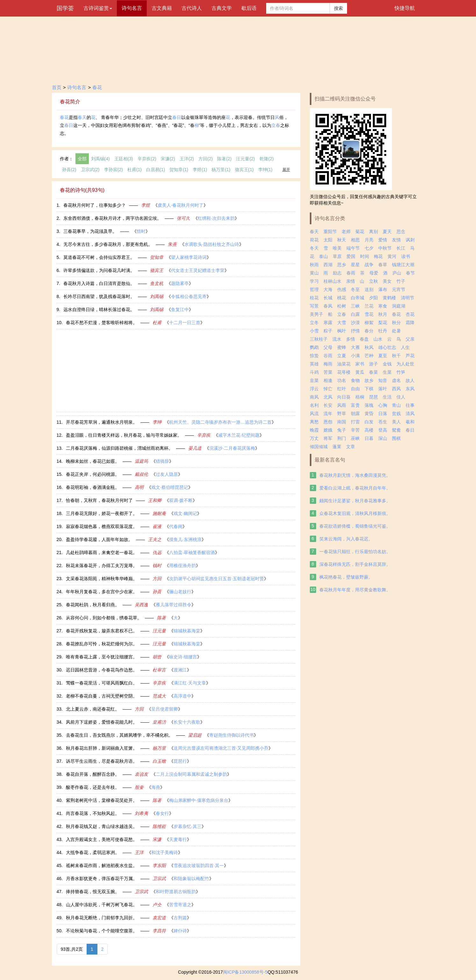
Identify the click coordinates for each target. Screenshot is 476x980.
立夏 (342, 356)
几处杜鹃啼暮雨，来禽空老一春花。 (102, 553)
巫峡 (355, 438)
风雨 (342, 405)
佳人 (401, 397)
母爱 (374, 273)
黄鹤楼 (389, 298)
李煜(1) (200, 170)
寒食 (383, 306)
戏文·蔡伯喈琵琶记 (170, 487)
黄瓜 (360, 372)
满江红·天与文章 (190, 683)
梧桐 (360, 397)
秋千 (396, 356)
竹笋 (401, 372)
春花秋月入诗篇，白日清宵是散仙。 (99, 283)
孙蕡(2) (69, 170)
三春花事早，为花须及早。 (90, 231)
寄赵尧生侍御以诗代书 (231, 735)
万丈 (314, 438)
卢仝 (157, 905)
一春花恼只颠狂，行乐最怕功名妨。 (355, 552)
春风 (328, 306)
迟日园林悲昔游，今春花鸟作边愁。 (102, 670)
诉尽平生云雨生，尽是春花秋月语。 (102, 761)
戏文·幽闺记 (185, 513)
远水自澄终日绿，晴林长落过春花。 (99, 309)
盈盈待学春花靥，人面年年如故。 (99, 539)
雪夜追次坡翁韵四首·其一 (199, 865)
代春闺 (176, 526)
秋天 (342, 240)
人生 (405, 347)
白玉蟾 (159, 761)
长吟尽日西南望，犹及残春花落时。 (99, 296)
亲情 (351, 281)
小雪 (314, 331)
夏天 (387, 232)
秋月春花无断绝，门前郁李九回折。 (102, 918)
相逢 (328, 380)
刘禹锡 (157, 296)
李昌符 (159, 931)
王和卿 (155, 500)
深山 (383, 438)
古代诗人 (192, 8)
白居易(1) (156, 170)
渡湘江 (180, 670)
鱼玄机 (157, 283)
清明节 (408, 298)
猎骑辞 (162, 461)
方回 (157, 579)
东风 (410, 389)
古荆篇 (180, 918)
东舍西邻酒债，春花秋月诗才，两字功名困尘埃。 (112, 218)
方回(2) (206, 159)
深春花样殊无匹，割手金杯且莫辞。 (355, 564)
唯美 (337, 248)
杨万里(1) (221, 170)
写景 (314, 306)
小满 (355, 356)
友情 (396, 240)
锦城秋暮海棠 (187, 631)
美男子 (316, 314)
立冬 (314, 323)
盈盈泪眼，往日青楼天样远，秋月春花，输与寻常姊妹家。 (124, 435)
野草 (342, 414)
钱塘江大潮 (403, 265)
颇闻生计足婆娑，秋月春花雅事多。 (355, 501)
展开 (286, 170)
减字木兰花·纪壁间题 (239, 435)
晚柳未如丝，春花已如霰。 (93, 461)
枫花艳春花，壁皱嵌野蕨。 (346, 577)
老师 (346, 232)
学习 (314, 281)
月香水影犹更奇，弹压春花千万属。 (102, 879)
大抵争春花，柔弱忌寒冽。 (93, 852)
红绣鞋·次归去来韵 (216, 218)
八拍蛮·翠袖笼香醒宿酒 (192, 553)
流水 (337, 339)
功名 (342, 380)
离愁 (314, 422)
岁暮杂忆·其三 (188, 826)
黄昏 (369, 414)
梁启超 (195, 735)
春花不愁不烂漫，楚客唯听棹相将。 (102, 323)
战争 (369, 265)
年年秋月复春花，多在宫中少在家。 (102, 592)
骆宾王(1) (244, 170)
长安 (328, 405)
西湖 (328, 265)
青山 (396, 405)
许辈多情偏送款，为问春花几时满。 (99, 270)
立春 (276, 125)
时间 (365, 256)
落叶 (383, 389)
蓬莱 (337, 447)
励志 (337, 273)
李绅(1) (265, 170)
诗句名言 (132, 8)
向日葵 (344, 397)
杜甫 (157, 323)
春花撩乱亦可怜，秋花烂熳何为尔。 (102, 644)
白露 (355, 314)
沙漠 (355, 323)
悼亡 (328, 389)
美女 (387, 281)
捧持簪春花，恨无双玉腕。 (93, 892)
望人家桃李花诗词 (189, 257)
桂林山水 (332, 281)
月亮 (369, 240)
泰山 (323, 256)
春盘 (364, 339)
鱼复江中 (180, 309)
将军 (328, 438)
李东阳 (159, 865)
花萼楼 (344, 372)
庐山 (397, 273)
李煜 (146, 205)
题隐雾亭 (180, 283)
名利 (314, 405)
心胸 (383, 405)
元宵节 (399, 289)
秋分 (396, 323)
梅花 (378, 256)
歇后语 (249, 8)
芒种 (369, 356)
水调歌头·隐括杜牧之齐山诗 (212, 244)
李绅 (157, 422)
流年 (328, 414)
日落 (383, 414)
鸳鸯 (396, 430)
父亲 (410, 339)
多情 (351, 339)
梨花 (383, 323)
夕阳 (373, 298)
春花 (97, 87)
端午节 (353, 248)
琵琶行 (180, 761)
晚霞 (314, 430)
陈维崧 (159, 826)
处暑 (396, 331)
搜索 (338, 8)
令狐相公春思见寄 (189, 296)
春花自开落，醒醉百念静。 (93, 774)
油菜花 (344, 364)
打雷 (355, 422)
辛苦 (355, 430)
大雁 (355, 347)
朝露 (355, 414)
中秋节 (385, 248)
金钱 (387, 364)
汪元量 (159, 631)
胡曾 (157, 657)
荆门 (342, 438)
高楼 (369, 430)
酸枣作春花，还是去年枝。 (93, 787)
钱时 (157, 566)
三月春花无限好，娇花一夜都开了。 (102, 513)
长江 (401, 248)
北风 (328, 397)
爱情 (383, 240)
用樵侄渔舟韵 (182, 566)
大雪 (342, 323)
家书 (360, 364)
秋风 (369, 347)
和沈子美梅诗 (165, 852)
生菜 (387, 372)
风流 (314, 414)
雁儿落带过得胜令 (174, 605)
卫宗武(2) (90, 170)
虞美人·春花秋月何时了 (181, 205)
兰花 (369, 306)
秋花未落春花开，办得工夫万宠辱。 (102, 566)
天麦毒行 (178, 839)
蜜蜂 (342, 347)
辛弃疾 (204, 435)
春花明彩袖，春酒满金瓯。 (93, 487)
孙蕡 (157, 592)
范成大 (159, 696)
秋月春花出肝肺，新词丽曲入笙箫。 (102, 748)
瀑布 (383, 289)
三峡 (355, 306)
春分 (369, 331)
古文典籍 (162, 8)
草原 (337, 256)
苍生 (383, 422)
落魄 (369, 405)
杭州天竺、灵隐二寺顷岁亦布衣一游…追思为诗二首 (220, 422)
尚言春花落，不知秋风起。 (93, 813)
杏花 (410, 314)
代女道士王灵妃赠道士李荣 (198, 270)
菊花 (360, 232)
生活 (387, 397)
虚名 (396, 380)
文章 (351, 447)
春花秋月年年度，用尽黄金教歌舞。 (355, 590)
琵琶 (373, 397)
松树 (342, 306)
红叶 (342, 389)
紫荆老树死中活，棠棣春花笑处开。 (102, 800)
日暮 (369, 438)
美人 (396, 422)
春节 (410, 273)
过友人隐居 (167, 474)
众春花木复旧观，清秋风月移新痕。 (355, 513)
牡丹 (383, 331)
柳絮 (369, 323)
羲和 (410, 422)
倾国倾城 (319, 447)
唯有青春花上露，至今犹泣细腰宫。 (102, 657)
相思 (355, 240)
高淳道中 (182, 696)
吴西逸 (141, 605)
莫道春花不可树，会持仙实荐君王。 (99, 257)
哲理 (314, 289)
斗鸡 (314, 372)
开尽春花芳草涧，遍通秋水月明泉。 (102, 422)
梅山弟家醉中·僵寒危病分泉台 (199, 800)
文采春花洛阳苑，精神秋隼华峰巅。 (102, 579)
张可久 (183, 218)
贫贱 (396, 414)
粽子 (328, 331)
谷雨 (328, 356)
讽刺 (410, 240)
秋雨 (314, 265)
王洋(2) (187, 159)
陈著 (161, 618)
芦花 (410, 356)
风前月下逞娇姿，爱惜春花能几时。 (102, 722)
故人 (410, 380)
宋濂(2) (168, 159)
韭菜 (314, 380)
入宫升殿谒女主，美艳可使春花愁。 (102, 839)
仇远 (157, 553)
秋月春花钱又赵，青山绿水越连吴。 (102, 826)
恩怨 (328, 422)
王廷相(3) (124, 159)
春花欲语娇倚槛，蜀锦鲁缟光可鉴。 (355, 526)
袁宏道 (159, 918)
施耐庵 (159, 513)
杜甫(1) (135, 170)
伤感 (342, 289)
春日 (177, 117)
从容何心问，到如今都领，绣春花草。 (104, 618)
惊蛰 (314, 356)
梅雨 (328, 364)
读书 (406, 256)
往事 (410, 405)
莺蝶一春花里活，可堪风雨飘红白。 (102, 683)
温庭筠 (141, 461)
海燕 (156, 787)
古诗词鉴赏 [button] (98, 8)
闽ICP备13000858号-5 (245, 972)
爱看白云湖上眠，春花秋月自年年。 (355, 488)
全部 (82, 159)
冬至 (355, 289)
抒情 (355, 331)
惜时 (141, 231)
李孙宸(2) (114, 170)
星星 (355, 265)
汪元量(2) (245, 159)
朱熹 (172, 244)
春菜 (373, 372)
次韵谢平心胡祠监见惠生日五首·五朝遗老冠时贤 (217, 579)
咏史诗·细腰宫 (183, 657)
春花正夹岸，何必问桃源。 (93, 474)
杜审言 (159, 670)
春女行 (162, 813)
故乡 (369, 380)
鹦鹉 (314, 347)
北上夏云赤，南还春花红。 (93, 709)
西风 (396, 389)
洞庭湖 (399, 306)
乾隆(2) (267, 159)
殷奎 (139, 787)
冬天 (314, 248)
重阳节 (330, 232)
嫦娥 (328, 430)
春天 (82, 117)
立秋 (373, 281)
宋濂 (157, 839)
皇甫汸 (159, 722)
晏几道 (195, 448)
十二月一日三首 (185, 323)
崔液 (157, 526)
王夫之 (155, 539)
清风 (410, 414)
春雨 (351, 273)
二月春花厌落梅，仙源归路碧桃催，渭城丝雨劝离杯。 (119, 448)
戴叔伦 (141, 474)
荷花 (314, 240)
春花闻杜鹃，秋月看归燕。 (93, 605)
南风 (314, 397)
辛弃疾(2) (147, 159)
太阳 (328, 240)
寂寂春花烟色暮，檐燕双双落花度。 (102, 526)
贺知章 (157, 257)
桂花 (314, 298)
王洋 (139, 852)
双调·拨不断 (181, 500)
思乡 (342, 265)
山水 (378, 339)
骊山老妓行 (180, 592)
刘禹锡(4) (100, 159)
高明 (139, 487)
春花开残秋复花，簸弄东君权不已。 (102, 631)
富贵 (355, 405)
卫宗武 (159, 879)
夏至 (383, 356)
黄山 (314, 273)
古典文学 (222, 8)
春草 (383, 265)
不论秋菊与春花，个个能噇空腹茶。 (102, 931)
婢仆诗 (180, 931)
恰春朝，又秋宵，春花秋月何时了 (99, 500)
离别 (373, 232)
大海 (328, 289)
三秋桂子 (319, 339)
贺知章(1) (179, 170)
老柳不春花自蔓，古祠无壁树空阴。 (102, 696)
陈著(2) (224, 159)
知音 (383, 380)
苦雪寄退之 (180, 905)
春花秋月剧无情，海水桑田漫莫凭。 (355, 475)
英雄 (314, 364)
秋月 (383, 314)
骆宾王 (157, 270)
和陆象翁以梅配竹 (191, 879)
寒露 (328, 323)
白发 (369, 422)
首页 (57, 87)
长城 (328, 298)
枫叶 (342, 331)
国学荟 (65, 8)
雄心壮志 (387, 347)
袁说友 (141, 774)
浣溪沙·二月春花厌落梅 (232, 448)
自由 (355, 389)
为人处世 (405, 364)
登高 (383, 430)
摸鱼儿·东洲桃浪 (185, 539)
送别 (369, 289)
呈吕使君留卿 (165, 709)
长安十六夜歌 (187, 722)
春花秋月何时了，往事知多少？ (95, 205)
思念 (401, 232)
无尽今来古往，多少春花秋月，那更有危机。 (108, 244)
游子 (373, 364)
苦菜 (328, 372)
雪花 (369, 314)
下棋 (369, 389)
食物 (355, 380)
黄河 (392, 256)
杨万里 (159, 748)
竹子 (401, 281)
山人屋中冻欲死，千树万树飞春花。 (102, 905)
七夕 (369, 248)
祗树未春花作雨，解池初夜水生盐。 (102, 865)
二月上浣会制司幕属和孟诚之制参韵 (191, 774)
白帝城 (358, 298)
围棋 (396, 438)
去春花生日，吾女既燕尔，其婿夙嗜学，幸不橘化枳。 (119, 735)
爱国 (351, 256)
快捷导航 (405, 8)
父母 (328, 347)
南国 (342, 422)
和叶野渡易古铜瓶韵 (176, 892)
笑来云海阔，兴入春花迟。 (346, 539)
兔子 (342, 430)
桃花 (342, 298)
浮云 (314, 389)
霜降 (410, 323)
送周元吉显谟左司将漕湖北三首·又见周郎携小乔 (221, 748)
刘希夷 (141, 813)
